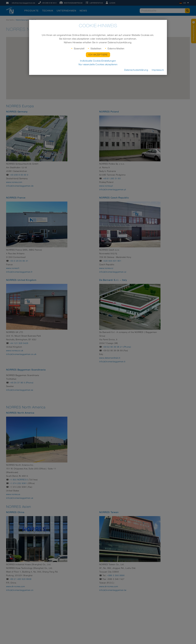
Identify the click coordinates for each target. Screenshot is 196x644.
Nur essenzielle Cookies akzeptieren (98, 64)
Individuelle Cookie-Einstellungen (98, 61)
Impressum (158, 70)
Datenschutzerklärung (136, 70)
